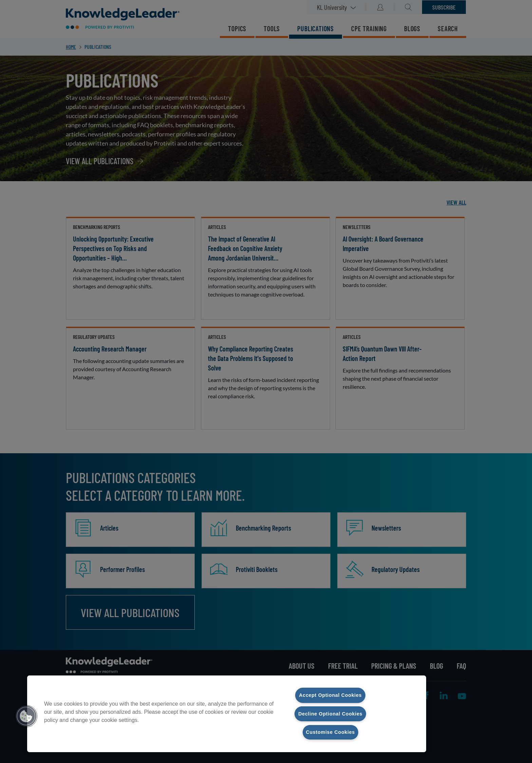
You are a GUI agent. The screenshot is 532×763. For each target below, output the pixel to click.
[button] (26, 716)
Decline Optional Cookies (330, 713)
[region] (227, 714)
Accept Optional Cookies (330, 695)
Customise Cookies (330, 732)
